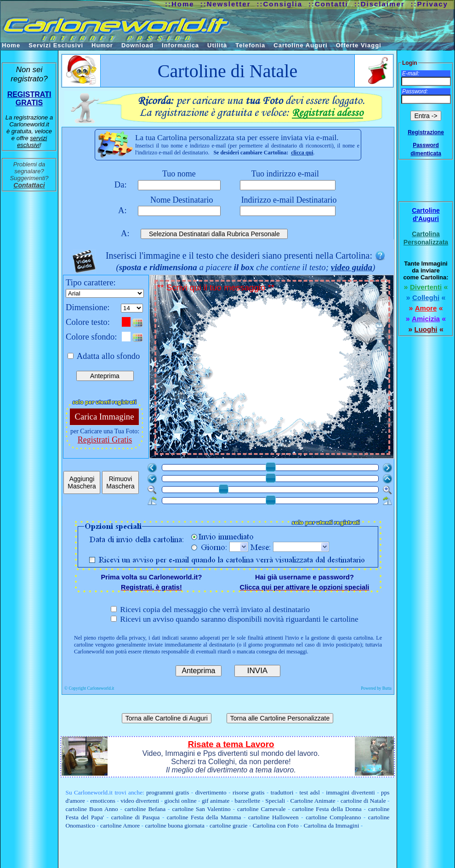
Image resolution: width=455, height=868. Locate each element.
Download (137, 45)
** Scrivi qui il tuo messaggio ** (273, 368)
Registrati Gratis (105, 440)
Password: (415, 91)
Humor (102, 45)
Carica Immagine (105, 417)
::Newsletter (226, 4)
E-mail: (411, 74)
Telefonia (250, 45)
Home (11, 45)
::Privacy (429, 4)
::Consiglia (280, 4)
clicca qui (302, 153)
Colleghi (426, 298)
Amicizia (426, 319)
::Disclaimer (380, 4)
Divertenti (426, 287)
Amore (426, 308)
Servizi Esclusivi (56, 45)
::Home (180, 4)
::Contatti (328, 4)
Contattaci (29, 185)
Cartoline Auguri (300, 45)
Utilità (217, 45)
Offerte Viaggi (359, 45)
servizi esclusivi (32, 142)
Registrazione (426, 132)
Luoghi (426, 329)
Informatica (180, 45)
